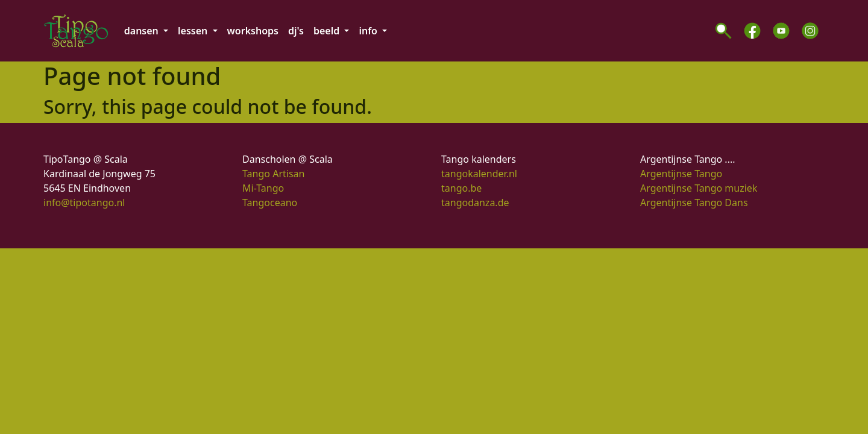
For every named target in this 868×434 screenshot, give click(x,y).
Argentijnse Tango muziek (699, 188)
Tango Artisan (273, 174)
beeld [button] (328, 31)
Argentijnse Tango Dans (694, 203)
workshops (253, 31)
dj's (296, 31)
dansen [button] (143, 31)
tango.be (461, 188)
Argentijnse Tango (681, 174)
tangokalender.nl (479, 174)
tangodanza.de (475, 203)
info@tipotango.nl (84, 203)
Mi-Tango (263, 188)
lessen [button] (194, 31)
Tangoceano (270, 203)
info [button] (369, 31)
